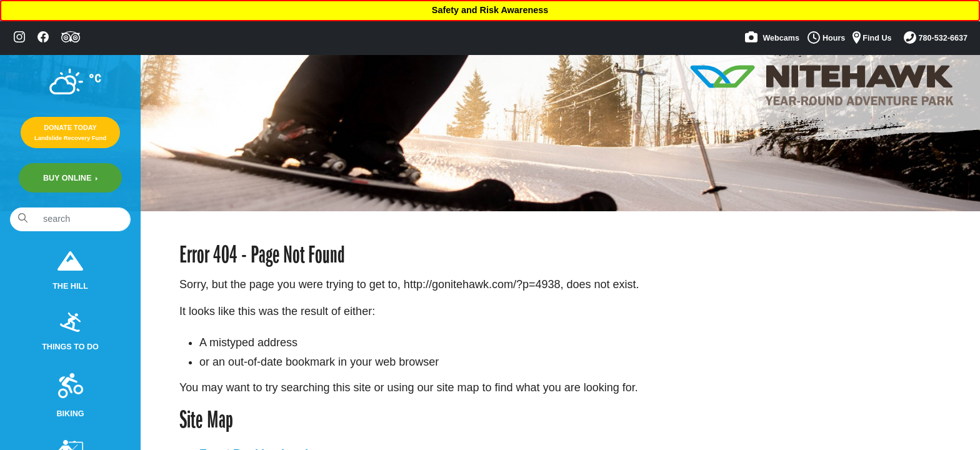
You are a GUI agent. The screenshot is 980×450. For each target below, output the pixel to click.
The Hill (70, 271)
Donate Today (70, 132)
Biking (70, 396)
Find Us (872, 37)
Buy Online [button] (68, 178)
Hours (826, 37)
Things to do (70, 332)
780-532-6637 (936, 37)
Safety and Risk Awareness (490, 10)
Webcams (772, 37)
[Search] (83, 219)
